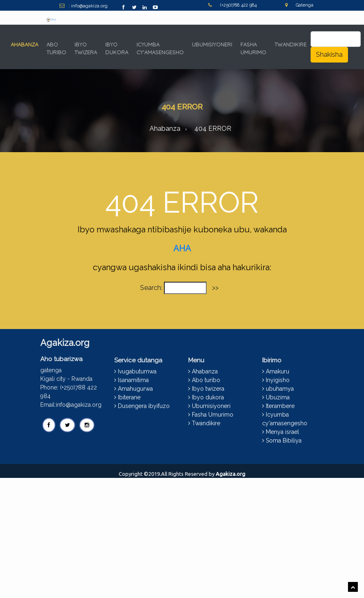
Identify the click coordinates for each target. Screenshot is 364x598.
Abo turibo (206, 380)
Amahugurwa (135, 389)
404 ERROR (213, 129)
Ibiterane (129, 397)
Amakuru (278, 371)
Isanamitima (133, 380)
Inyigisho (278, 380)
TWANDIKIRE (290, 44)
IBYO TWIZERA (86, 49)
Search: (151, 288)
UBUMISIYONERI (212, 44)
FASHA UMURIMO (253, 49)
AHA (182, 248)
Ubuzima (278, 397)
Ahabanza (165, 129)
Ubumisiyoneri (211, 406)
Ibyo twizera (208, 389)
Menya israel (282, 432)
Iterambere (280, 406)
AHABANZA (26, 44)
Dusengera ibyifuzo (144, 406)
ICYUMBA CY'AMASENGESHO (160, 49)
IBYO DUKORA (117, 49)
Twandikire (206, 423)
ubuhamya (280, 389)
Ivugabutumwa (137, 371)
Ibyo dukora (208, 397)
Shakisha (329, 54)
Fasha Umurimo (213, 415)
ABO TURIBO (56, 49)
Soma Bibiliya (284, 440)
